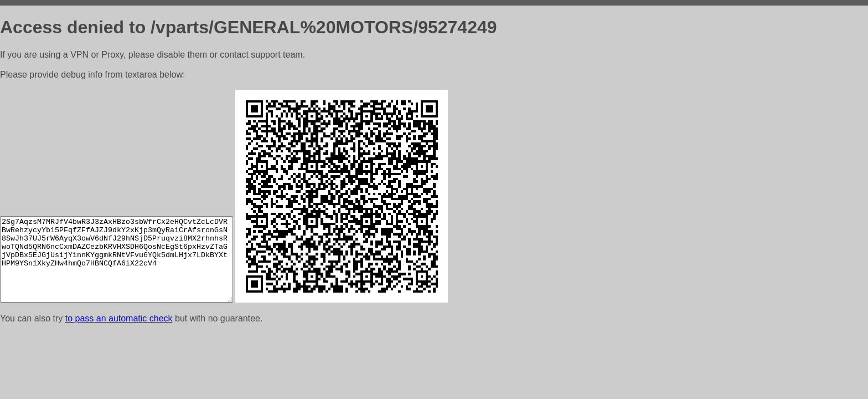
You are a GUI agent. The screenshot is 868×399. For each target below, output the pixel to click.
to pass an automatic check (119, 318)
